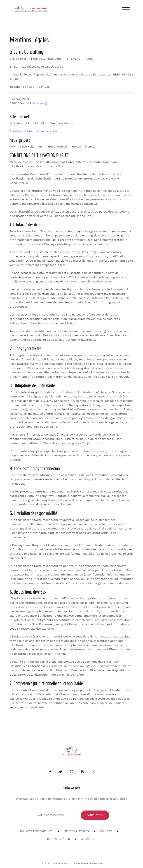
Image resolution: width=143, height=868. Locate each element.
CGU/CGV (106, 831)
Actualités (89, 839)
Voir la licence (36, 103)
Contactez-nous (58, 839)
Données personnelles (36, 831)
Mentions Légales (76, 831)
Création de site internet (27, 131)
